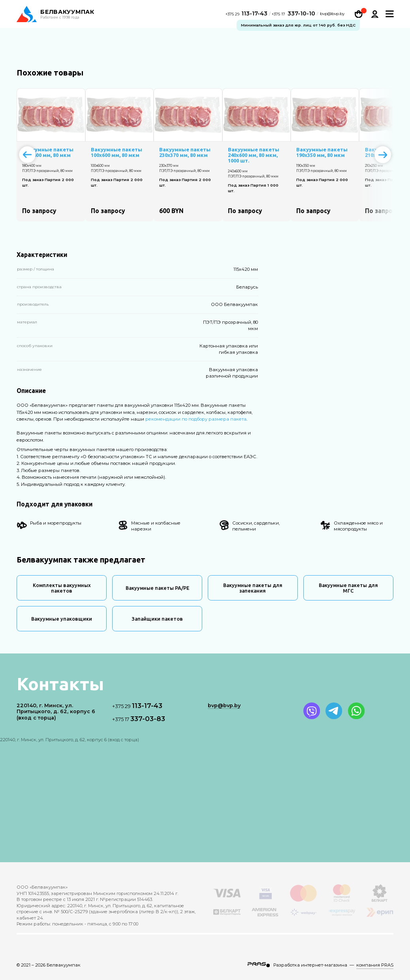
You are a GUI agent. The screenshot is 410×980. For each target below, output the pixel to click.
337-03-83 (139, 719)
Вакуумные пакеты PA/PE (157, 588)
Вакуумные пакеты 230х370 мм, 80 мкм (185, 152)
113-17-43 (247, 14)
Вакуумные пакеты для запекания (253, 588)
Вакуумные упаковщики (62, 619)
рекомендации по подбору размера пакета (196, 419)
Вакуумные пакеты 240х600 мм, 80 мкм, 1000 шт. (254, 155)
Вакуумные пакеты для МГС (348, 588)
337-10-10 (293, 14)
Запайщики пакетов (157, 619)
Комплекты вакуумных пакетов (62, 588)
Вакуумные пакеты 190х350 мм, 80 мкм (322, 152)
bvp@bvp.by (332, 15)
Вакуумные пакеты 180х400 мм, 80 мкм (48, 152)
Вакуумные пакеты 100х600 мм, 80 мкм (117, 152)
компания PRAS (375, 965)
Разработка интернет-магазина (310, 965)
